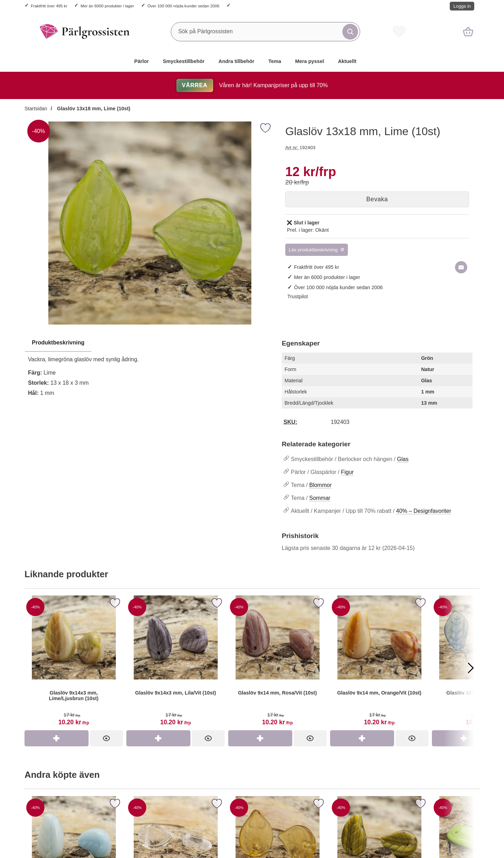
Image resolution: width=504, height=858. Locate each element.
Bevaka (377, 199)
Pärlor (142, 61)
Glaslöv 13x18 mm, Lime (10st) (93, 109)
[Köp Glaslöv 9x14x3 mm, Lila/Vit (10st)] (158, 738)
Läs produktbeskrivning (313, 250)
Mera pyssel (309, 61)
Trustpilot (298, 297)
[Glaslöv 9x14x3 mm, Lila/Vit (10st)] (176, 663)
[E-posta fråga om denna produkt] (461, 267)
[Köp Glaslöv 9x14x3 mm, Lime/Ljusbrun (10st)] (57, 738)
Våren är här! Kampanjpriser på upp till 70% (252, 85)
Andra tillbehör (236, 61)
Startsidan (36, 109)
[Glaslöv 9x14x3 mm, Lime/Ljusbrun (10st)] (74, 663)
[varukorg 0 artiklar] (468, 32)
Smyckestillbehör (184, 61)
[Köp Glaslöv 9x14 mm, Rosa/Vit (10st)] (260, 738)
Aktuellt (347, 61)
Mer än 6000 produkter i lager (107, 6)
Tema (275, 61)
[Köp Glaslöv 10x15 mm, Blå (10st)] (464, 738)
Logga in (462, 6)
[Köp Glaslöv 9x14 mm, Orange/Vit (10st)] (362, 738)
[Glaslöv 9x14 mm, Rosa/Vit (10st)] (277, 663)
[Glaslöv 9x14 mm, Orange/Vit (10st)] (379, 663)
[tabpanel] (150, 370)
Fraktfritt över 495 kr (49, 6)
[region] (150, 343)
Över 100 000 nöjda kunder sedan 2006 (183, 6)
